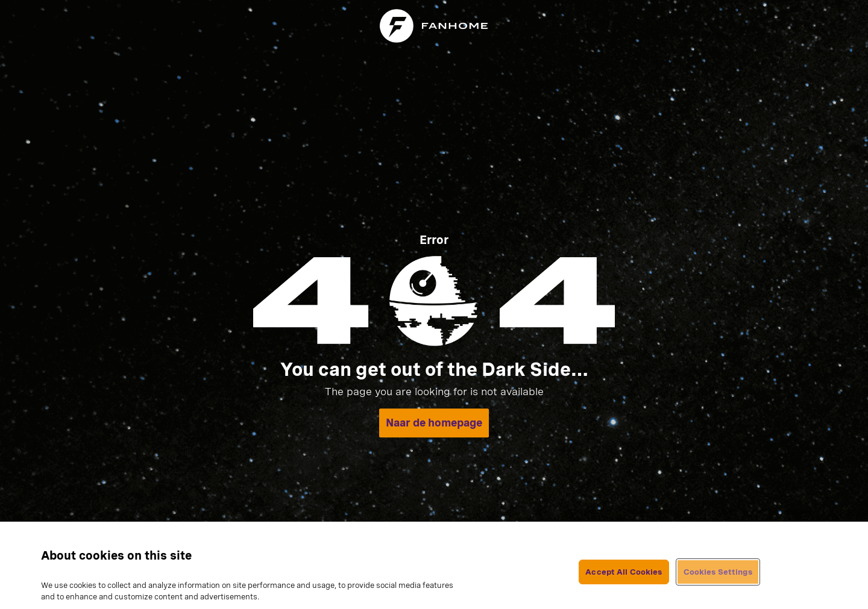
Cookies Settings (718, 572)
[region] (434, 565)
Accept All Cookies (624, 572)
